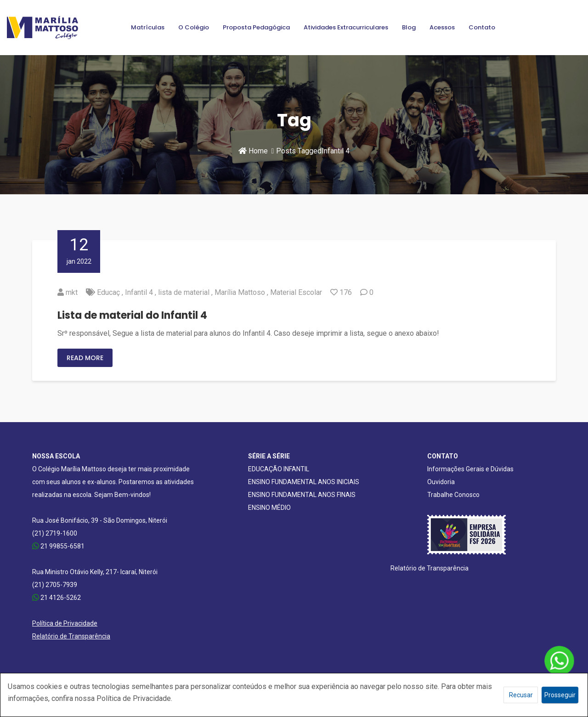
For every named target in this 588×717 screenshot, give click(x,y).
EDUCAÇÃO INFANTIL (279, 469)
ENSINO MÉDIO (269, 508)
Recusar (521, 695)
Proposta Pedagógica (256, 27)
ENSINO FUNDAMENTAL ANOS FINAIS (302, 495)
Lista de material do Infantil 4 (132, 315)
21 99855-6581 (58, 546)
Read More (85, 358)
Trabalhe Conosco (453, 495)
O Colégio (194, 27)
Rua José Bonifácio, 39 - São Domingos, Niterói (100, 520)
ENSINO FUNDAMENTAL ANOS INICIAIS (304, 482)
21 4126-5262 (57, 598)
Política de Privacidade (65, 623)
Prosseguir (560, 695)
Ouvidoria (441, 482)
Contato (482, 27)
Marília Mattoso (240, 292)
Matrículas (148, 27)
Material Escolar (296, 292)
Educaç (108, 292)
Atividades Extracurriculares (346, 27)
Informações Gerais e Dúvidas (470, 469)
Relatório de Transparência (71, 636)
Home (253, 151)
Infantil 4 (139, 292)
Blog (409, 27)
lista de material (184, 292)
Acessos (442, 27)
